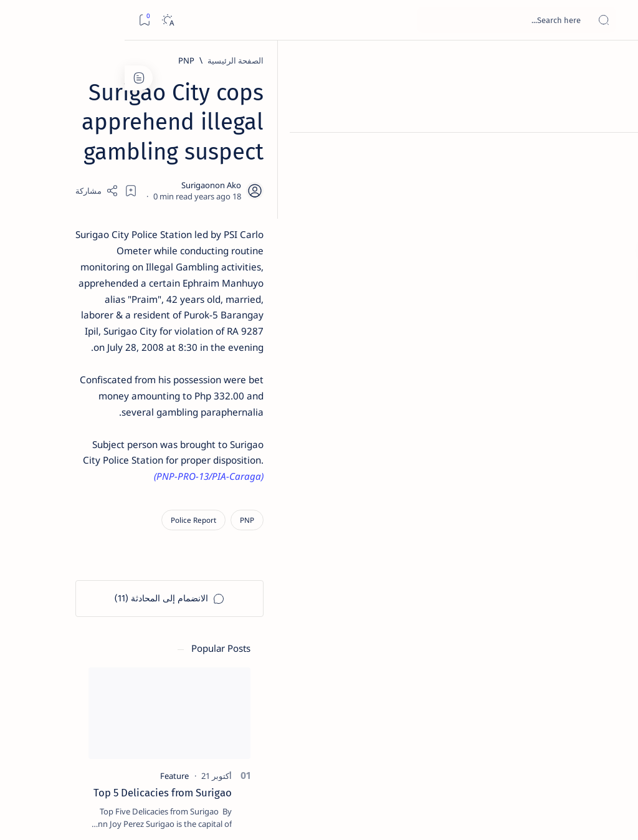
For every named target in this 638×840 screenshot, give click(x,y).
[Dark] (43, 20)
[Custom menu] (615, 218)
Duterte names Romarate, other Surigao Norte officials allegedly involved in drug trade (90, 369)
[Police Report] (507, 414)
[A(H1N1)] (137, 627)
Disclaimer (126, 760)
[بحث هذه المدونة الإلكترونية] (392, 20)
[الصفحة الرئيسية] (615, 62)
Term (166, 760)
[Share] (222, 159)
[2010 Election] (53, 596)
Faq (50, 760)
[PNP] (500, 60)
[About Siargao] (53, 627)
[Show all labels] (146, 718)
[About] (615, 153)
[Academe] (53, 658)
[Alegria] (94, 332)
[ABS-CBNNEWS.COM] (137, 658)
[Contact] (615, 178)
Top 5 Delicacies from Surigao (88, 204)
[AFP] (53, 689)
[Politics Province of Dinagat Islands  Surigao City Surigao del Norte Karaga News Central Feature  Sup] (137, 596)
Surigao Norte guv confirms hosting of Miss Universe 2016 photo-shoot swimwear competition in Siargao (88, 450)
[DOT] (94, 413)
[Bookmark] (20, 20)
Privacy (82, 760)
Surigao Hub (521, 816)
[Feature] (100, 188)
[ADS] (137, 689)
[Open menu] (615, 20)
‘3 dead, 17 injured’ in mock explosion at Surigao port (94, 518)
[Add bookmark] (256, 159)
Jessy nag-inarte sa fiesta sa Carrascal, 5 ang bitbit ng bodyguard (92, 294)
